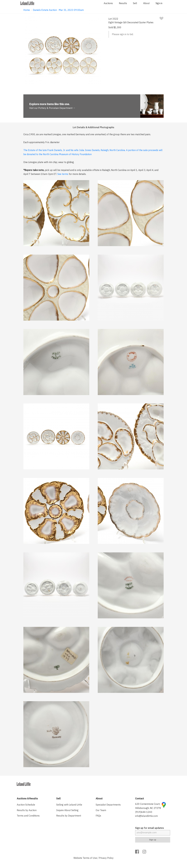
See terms (63, 174)
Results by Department (69, 816)
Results (123, 3)
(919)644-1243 (144, 812)
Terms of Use (90, 858)
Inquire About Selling (67, 810)
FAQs (98, 816)
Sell (135, 3)
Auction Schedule (26, 805)
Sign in (159, 3)
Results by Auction (27, 810)
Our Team (101, 810)
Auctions (108, 3)
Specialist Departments (108, 805)
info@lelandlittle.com (146, 816)
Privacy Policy (106, 858)
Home (27, 10)
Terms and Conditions (28, 816)
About (146, 3)
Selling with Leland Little (69, 805)
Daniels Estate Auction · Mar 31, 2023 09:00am (58, 10)
